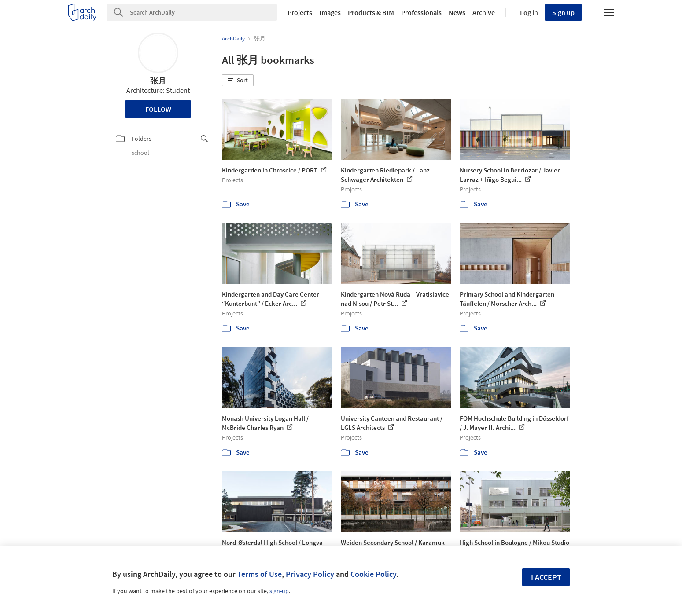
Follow (158, 109)
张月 (158, 81)
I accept (546, 577)
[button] (238, 81)
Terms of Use (260, 574)
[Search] (203, 12)
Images (330, 12)
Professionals (421, 12)
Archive (484, 12)
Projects (300, 12)
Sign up (563, 12)
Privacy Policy (310, 574)
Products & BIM (371, 12)
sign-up (279, 591)
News (457, 12)
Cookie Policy (373, 574)
